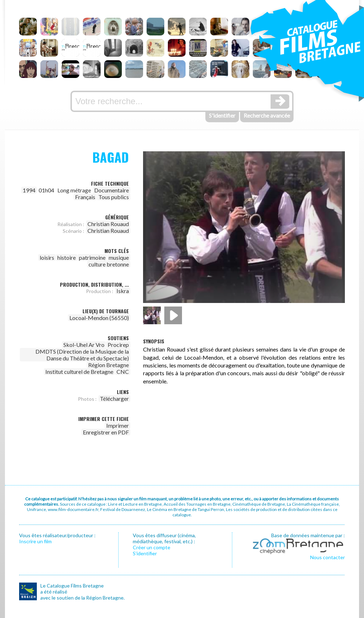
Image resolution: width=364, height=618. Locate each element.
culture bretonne (109, 264)
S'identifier (222, 115)
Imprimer (118, 425)
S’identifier (145, 553)
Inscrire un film (35, 541)
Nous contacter (328, 557)
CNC (123, 372)
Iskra (123, 291)
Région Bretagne (109, 365)
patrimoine (92, 257)
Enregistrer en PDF (106, 432)
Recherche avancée (267, 115)
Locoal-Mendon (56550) (99, 318)
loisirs (47, 257)
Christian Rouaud (108, 224)
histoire (67, 257)
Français (85, 197)
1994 (29, 190)
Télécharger (114, 398)
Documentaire (112, 190)
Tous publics (114, 197)
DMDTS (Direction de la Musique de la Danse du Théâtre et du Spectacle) (82, 355)
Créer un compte (152, 547)
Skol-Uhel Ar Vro (84, 345)
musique (119, 257)
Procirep (118, 345)
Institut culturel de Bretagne (79, 372)
